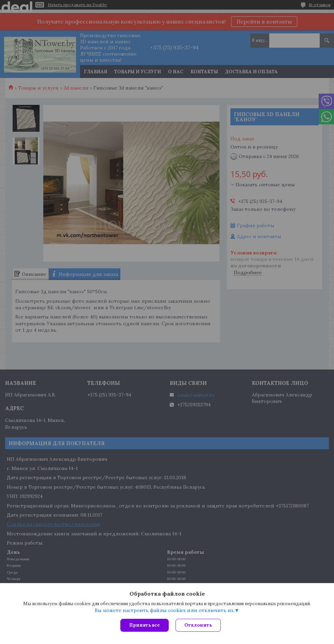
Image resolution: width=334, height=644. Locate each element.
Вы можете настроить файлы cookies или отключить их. (165, 610)
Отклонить (198, 625)
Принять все (145, 625)
